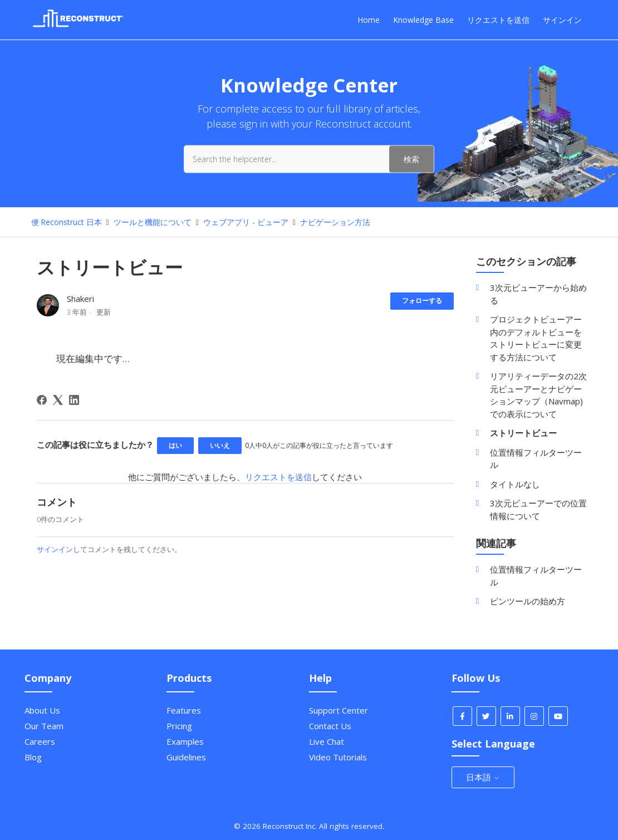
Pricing (179, 726)
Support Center (339, 710)
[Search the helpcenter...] (309, 159)
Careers (40, 741)
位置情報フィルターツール (536, 459)
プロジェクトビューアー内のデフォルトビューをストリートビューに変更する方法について (536, 338)
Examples (185, 741)
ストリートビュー (523, 433)
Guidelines (186, 757)
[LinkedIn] (74, 400)
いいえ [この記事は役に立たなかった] (220, 445)
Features (184, 710)
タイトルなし (515, 484)
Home (369, 20)
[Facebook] (42, 400)
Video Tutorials (338, 757)
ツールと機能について (153, 222)
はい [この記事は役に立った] (175, 445)
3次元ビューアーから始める (538, 294)
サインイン (55, 549)
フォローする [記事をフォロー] (422, 301)
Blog (33, 757)
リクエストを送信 (498, 20)
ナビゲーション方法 (335, 222)
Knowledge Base (423, 20)
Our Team (44, 726)
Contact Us (330, 726)
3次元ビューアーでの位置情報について (538, 509)
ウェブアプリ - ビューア (247, 222)
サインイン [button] (562, 20)
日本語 (483, 777)
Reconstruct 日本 (71, 222)
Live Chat (327, 741)
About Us (42, 710)
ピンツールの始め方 (528, 601)
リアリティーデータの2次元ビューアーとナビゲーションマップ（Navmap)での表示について (538, 395)
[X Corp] (58, 400)
